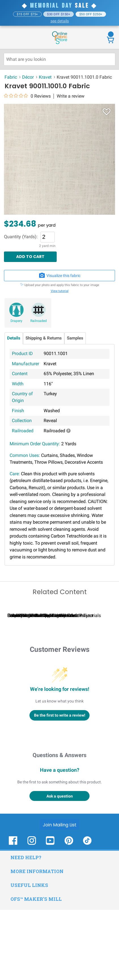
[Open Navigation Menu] (15, 38)
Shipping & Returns (44, 338)
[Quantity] (48, 237)
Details (14, 338)
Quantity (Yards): (21, 237)
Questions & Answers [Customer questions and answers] (59, 825)
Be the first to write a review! (60, 785)
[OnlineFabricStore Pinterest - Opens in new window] (69, 914)
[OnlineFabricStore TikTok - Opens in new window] (87, 914)
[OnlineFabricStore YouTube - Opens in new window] (50, 914)
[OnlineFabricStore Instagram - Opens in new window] (32, 914)
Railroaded (39, 321)
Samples (75, 338)
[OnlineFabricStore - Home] (59, 43)
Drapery (16, 321)
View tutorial (60, 291)
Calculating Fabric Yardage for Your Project (50, 686)
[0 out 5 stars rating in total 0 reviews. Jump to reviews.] (27, 96)
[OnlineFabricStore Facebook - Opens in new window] (13, 914)
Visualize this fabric (59, 276)
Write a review (71, 96)
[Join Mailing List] (59, 895)
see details (60, 21)
